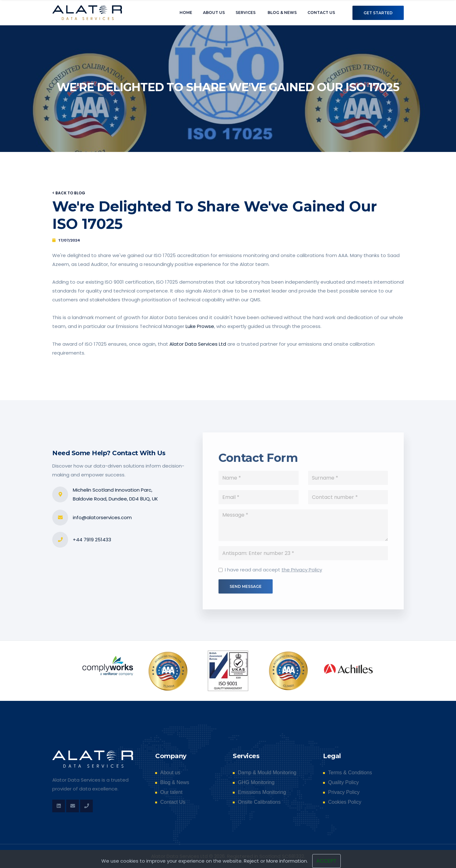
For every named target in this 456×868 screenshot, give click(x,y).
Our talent (171, 792)
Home (186, 13)
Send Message (246, 588)
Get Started (378, 13)
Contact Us (321, 13)
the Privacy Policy (302, 571)
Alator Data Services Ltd (198, 344)
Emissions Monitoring (262, 792)
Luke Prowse (200, 326)
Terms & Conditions (350, 773)
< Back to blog (69, 193)
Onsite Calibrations (259, 802)
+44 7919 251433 (92, 540)
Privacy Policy (344, 792)
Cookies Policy (345, 802)
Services (246, 13)
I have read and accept (273, 571)
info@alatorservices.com (102, 517)
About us (214, 13)
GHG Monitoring (256, 783)
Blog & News (282, 13)
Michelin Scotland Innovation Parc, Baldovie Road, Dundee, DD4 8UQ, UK (115, 494)
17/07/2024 (69, 240)
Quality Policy (343, 783)
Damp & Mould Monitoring (267, 773)
